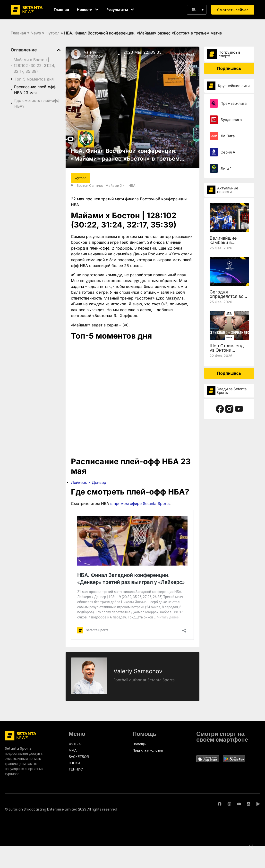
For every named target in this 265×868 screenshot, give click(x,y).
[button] (197, 10)
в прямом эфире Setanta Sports (140, 503)
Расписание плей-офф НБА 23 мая (35, 90)
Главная (18, 33)
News (36, 33)
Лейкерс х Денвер (89, 483)
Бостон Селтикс (90, 185)
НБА (132, 185)
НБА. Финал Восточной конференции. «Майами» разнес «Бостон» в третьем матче (125, 159)
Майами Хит (116, 185)
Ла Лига (228, 136)
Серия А (228, 152)
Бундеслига (231, 120)
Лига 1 (226, 168)
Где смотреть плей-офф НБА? (37, 103)
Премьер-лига (234, 103)
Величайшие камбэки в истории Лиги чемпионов (224, 245)
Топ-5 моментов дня (34, 79)
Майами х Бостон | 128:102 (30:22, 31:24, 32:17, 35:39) (34, 65)
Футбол (52, 33)
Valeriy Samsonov (93, 54)
